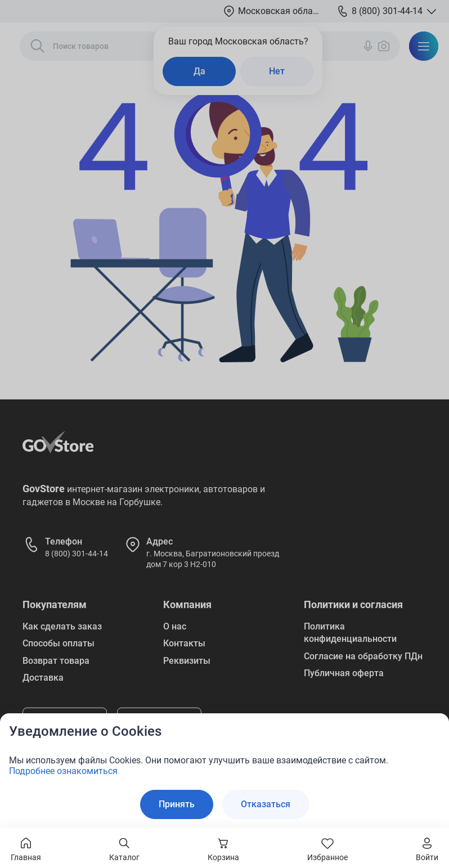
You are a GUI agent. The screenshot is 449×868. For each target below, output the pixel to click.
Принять (177, 804)
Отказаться (266, 804)
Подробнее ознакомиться (63, 771)
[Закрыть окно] (433, 729)
